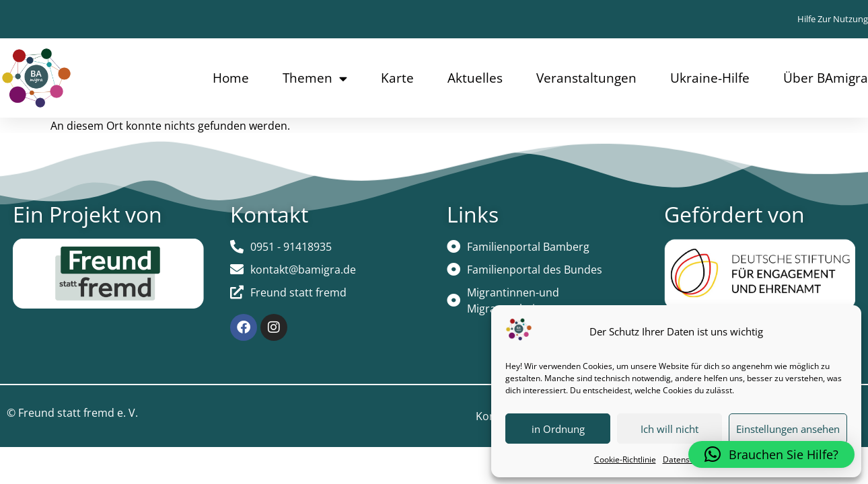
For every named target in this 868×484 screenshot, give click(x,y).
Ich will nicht (670, 429)
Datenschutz (686, 459)
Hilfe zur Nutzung (833, 19)
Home (231, 78)
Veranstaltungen (586, 78)
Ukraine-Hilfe (710, 78)
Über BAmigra (826, 78)
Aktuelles (475, 78)
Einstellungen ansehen (788, 429)
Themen (315, 78)
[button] (771, 454)
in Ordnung (558, 429)
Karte (397, 78)
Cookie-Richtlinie (625, 459)
